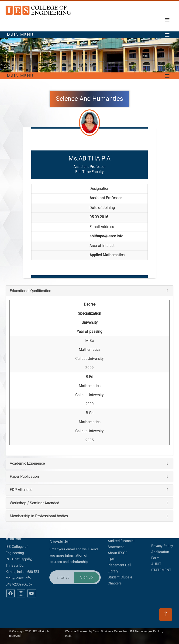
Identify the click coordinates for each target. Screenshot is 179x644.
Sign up (86, 553)
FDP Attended (21, 490)
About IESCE (118, 530)
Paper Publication (24, 476)
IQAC (112, 536)
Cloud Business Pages (108, 627)
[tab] (89, 291)
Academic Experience (27, 463)
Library (113, 548)
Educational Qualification (31, 291)
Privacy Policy (162, 532)
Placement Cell (119, 542)
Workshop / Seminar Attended (34, 503)
